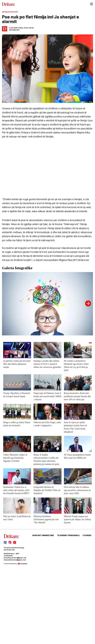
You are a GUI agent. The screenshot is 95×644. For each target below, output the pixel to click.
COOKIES (87, 535)
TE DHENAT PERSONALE (68, 535)
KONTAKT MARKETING (43, 535)
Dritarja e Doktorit (10, 12)
